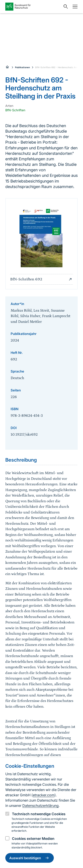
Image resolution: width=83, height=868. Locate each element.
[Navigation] (74, 7)
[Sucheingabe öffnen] (65, 7)
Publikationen (22, 67)
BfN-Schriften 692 (41, 279)
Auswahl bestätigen (30, 858)
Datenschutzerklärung (41, 806)
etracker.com (44, 795)
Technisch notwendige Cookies (39, 814)
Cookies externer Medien (33, 839)
